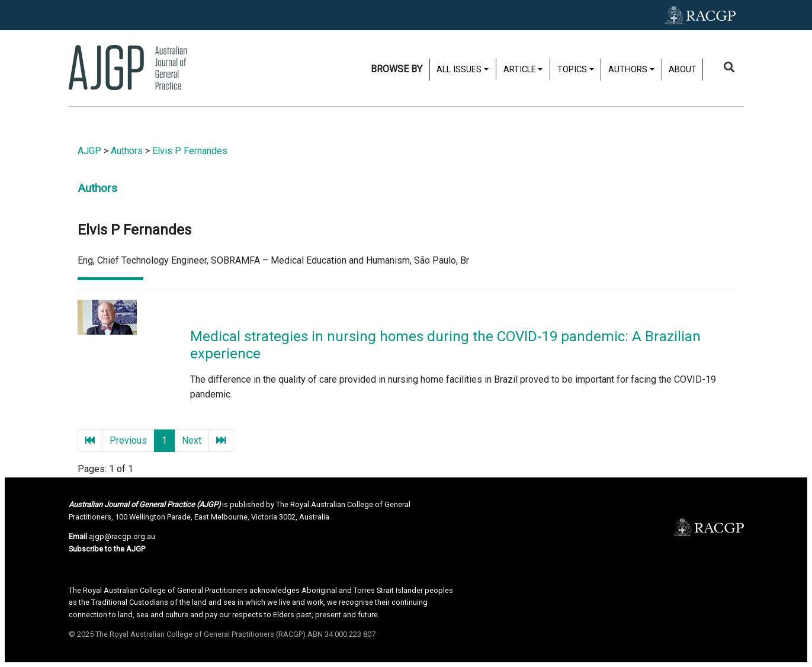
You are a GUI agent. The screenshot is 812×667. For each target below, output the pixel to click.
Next (192, 440)
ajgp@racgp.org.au (122, 536)
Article (520, 70)
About (683, 70)
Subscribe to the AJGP (107, 549)
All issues (459, 70)
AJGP (89, 151)
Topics (572, 70)
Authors (628, 70)
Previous (128, 440)
